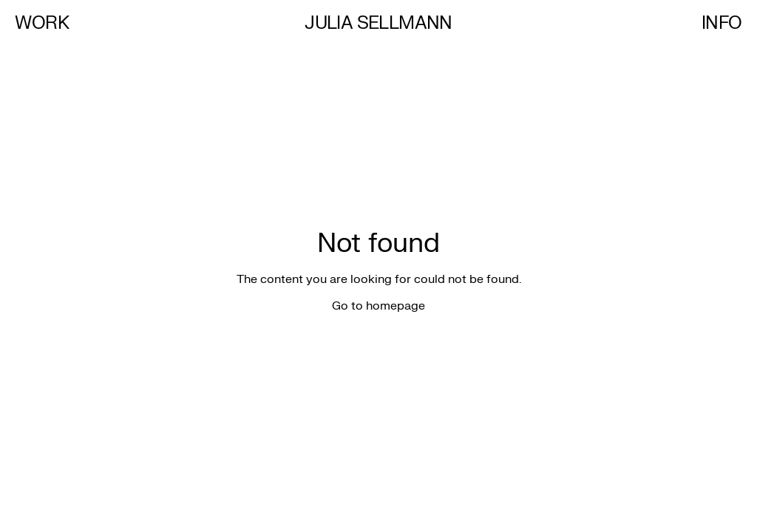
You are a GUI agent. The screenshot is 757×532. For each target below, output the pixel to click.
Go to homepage (378, 306)
